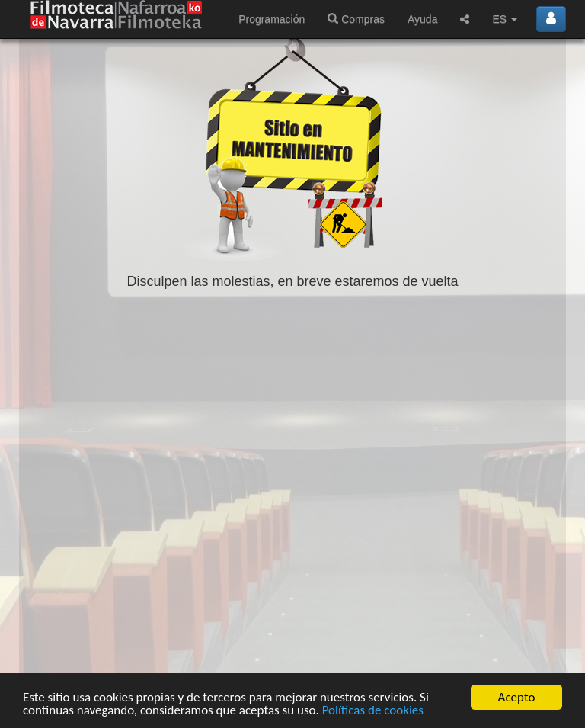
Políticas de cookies (373, 710)
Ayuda (422, 19)
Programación (272, 19)
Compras (356, 19)
